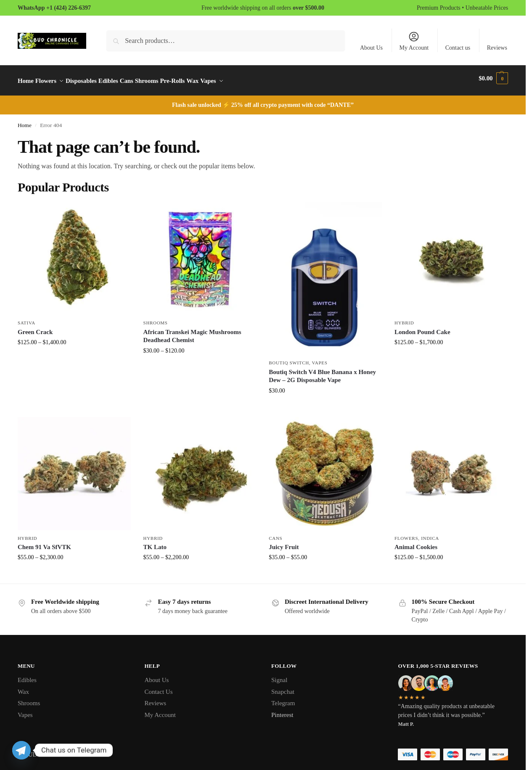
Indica (430, 533)
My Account (414, 41)
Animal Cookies (416, 542)
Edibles (27, 675)
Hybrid (404, 318)
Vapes (320, 358)
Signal (279, 675)
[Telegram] (21, 750)
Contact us (458, 48)
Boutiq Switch (289, 358)
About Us (371, 48)
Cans (275, 533)
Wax (23, 687)
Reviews (497, 48)
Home (25, 121)
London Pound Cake (422, 327)
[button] (493, 78)
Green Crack (35, 327)
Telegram (283, 698)
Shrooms (156, 318)
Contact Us (158, 687)
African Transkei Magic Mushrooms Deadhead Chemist (192, 332)
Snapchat (283, 687)
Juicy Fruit (284, 542)
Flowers (406, 533)
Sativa (26, 318)
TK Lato (155, 542)
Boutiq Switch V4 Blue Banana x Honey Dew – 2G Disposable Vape (322, 372)
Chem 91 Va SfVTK (44, 542)
